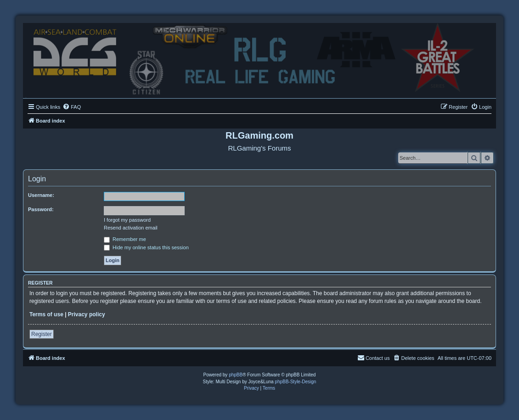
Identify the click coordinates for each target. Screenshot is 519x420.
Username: (41, 195)
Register (42, 334)
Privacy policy (87, 314)
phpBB (236, 375)
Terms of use (46, 314)
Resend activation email (131, 228)
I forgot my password (127, 220)
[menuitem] (72, 107)
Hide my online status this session (146, 247)
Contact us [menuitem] (374, 358)
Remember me (125, 239)
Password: (41, 209)
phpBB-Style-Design (295, 382)
